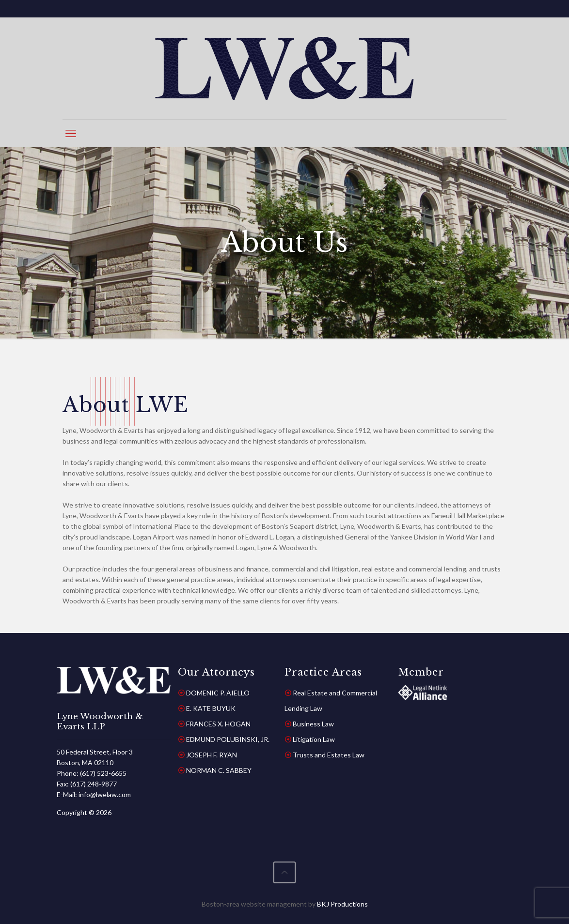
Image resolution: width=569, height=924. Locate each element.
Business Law (313, 724)
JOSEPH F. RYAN (212, 755)
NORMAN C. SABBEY (219, 770)
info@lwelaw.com (105, 794)
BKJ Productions (342, 904)
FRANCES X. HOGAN (218, 724)
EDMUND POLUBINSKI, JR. (228, 739)
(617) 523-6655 (103, 773)
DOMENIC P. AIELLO (218, 693)
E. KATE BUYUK (211, 708)
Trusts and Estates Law (329, 755)
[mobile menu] (71, 133)
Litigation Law (314, 739)
